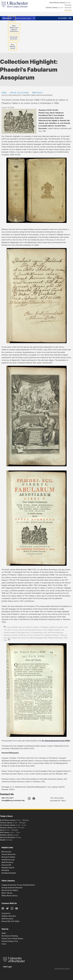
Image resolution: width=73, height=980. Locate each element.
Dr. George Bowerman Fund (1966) (56, 741)
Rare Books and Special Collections (14, 28)
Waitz (4, 933)
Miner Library (7, 893)
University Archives (14, 38)
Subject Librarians (9, 916)
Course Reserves (9, 854)
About (45, 14)
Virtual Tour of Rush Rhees (12, 939)
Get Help (11, 14)
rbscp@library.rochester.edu (13, 800)
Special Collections (19, 93)
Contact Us (6, 913)
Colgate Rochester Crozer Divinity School (18, 885)
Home (4, 93)
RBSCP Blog (37, 93)
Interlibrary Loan (8, 860)
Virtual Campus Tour (10, 941)
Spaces (19, 14)
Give (70, 18)
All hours (68, 10)
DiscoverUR (6, 865)
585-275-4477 (8, 798)
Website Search (8, 868)
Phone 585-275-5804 (10, 921)
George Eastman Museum (12, 888)
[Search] (34, 18)
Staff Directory (7, 862)
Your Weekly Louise (13, 46)
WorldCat (5, 870)
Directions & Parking (10, 936)
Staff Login (7, 967)
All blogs (12, 19)
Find (3, 14)
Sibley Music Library (10, 896)
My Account (63, 18)
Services (27, 14)
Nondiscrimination (9, 873)
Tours (4, 944)
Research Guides (8, 857)
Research (37, 14)
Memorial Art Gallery (10, 890)
